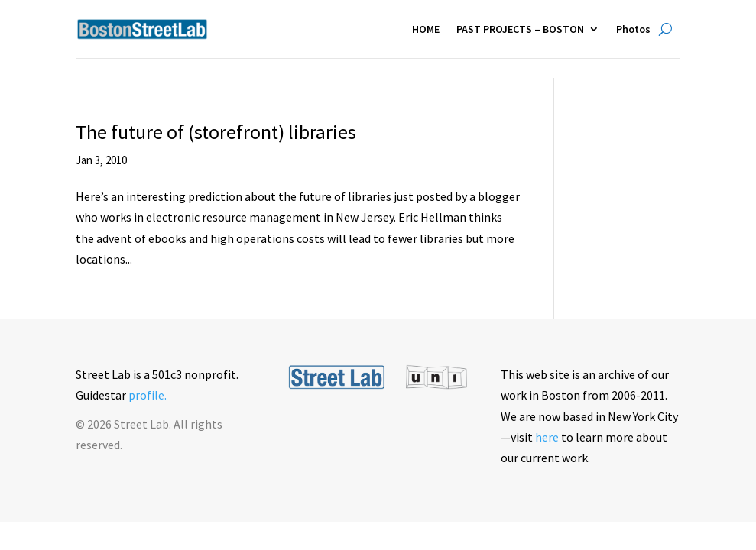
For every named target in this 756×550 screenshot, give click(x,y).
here (547, 437)
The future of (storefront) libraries (216, 132)
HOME (426, 29)
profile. (148, 395)
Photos (633, 29)
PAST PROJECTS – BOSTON (520, 29)
